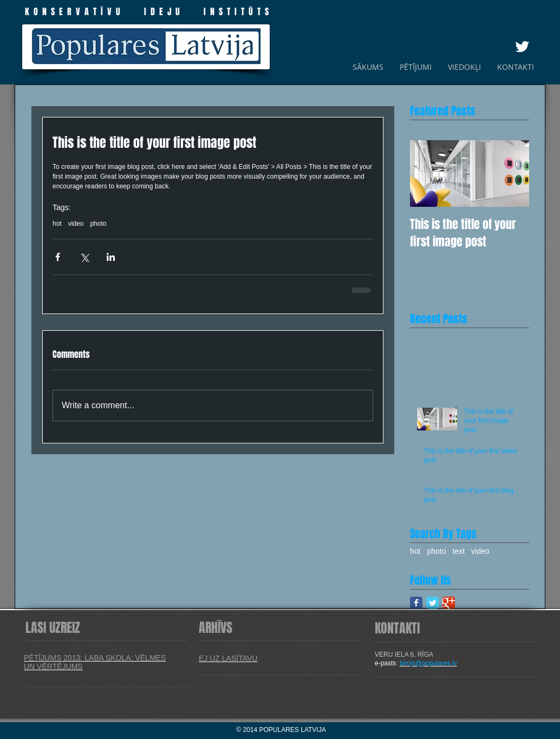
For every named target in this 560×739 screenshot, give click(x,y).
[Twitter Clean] (522, 47)
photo (98, 224)
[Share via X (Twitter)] (84, 257)
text (459, 551)
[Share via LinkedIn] (111, 257)
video (76, 224)
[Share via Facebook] (58, 257)
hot (57, 224)
